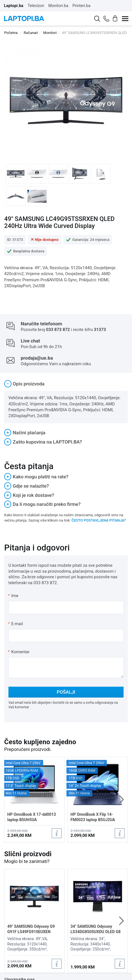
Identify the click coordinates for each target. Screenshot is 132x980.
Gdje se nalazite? (26, 486)
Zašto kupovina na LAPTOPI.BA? (43, 442)
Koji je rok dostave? (29, 495)
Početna (11, 33)
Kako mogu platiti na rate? (36, 477)
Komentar (19, 652)
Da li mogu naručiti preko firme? (42, 504)
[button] (121, 800)
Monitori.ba (58, 6)
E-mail (16, 624)
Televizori (36, 6)
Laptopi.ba (14, 6)
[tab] (66, 384)
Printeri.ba (82, 6)
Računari (31, 33)
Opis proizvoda (24, 384)
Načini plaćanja (25, 433)
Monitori (50, 33)
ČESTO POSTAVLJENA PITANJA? (99, 520)
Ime (13, 596)
